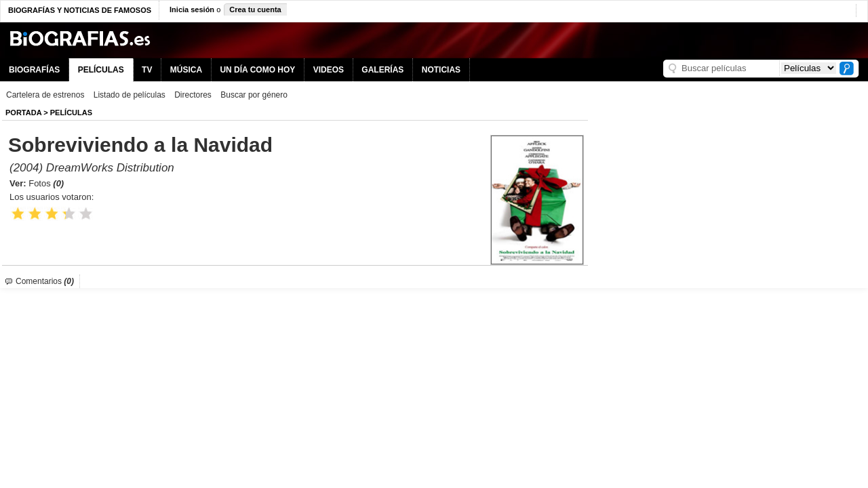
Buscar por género (254, 95)
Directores (193, 95)
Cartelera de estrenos (45, 95)
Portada (23, 113)
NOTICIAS (441, 70)
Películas (71, 113)
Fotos (46, 183)
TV (147, 70)
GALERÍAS (382, 70)
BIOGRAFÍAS (34, 70)
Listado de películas (130, 95)
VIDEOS (329, 70)
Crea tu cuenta (255, 9)
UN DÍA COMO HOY (257, 70)
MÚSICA (186, 70)
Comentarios (45, 281)
